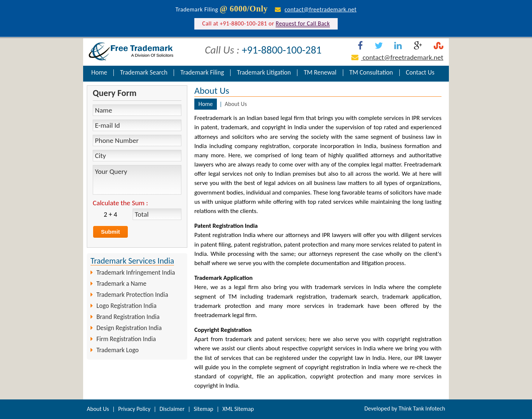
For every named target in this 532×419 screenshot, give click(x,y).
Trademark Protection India (132, 295)
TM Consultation (371, 73)
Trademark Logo (117, 350)
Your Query (137, 180)
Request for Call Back (303, 23)
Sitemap (203, 409)
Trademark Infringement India (136, 272)
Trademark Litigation (264, 73)
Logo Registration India (127, 306)
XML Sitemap (238, 409)
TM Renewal (320, 73)
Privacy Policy (134, 409)
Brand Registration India (128, 317)
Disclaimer (172, 409)
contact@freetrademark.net (320, 9)
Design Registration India (129, 328)
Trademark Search (144, 73)
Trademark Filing (202, 73)
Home (99, 73)
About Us (98, 409)
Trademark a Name (121, 284)
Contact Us (420, 73)
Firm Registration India (126, 339)
